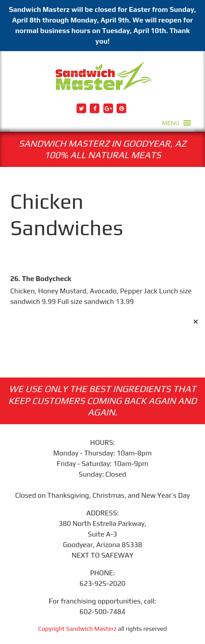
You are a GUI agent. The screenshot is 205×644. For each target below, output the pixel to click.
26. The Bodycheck (40, 279)
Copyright (52, 629)
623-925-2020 (102, 583)
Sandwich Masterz (91, 629)
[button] (171, 123)
